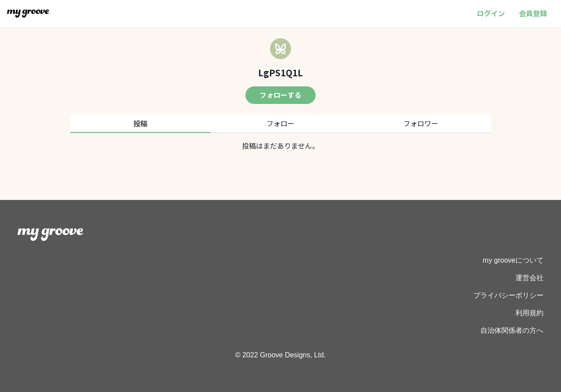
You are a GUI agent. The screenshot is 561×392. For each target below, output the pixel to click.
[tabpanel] (280, 146)
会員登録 (533, 13)
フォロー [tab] (280, 123)
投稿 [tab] (140, 123)
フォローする (280, 95)
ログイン (491, 13)
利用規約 (529, 313)
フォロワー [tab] (421, 123)
